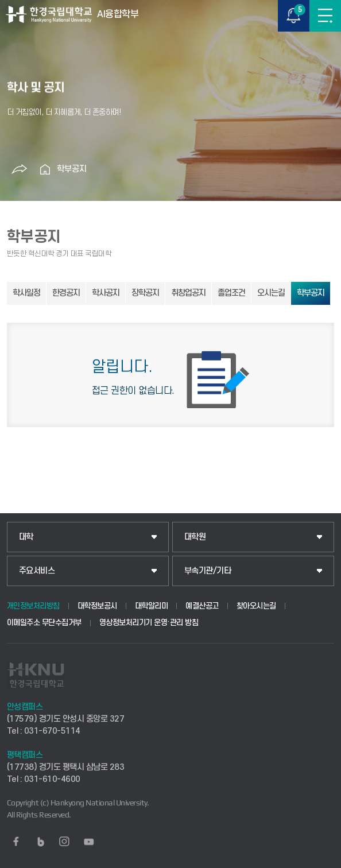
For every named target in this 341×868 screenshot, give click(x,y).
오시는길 (271, 293)
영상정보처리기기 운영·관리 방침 (149, 623)
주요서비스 (37, 571)
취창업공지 (188, 293)
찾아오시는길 (256, 606)
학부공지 (72, 169)
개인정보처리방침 (33, 606)
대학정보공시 (97, 606)
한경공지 (66, 293)
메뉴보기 (325, 16)
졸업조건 (231, 293)
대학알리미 (152, 606)
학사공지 (106, 293)
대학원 (195, 537)
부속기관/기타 (208, 571)
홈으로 (45, 169)
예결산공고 (202, 606)
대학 (26, 537)
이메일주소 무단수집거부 (44, 623)
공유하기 (20, 169)
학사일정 (26, 293)
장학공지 (145, 293)
